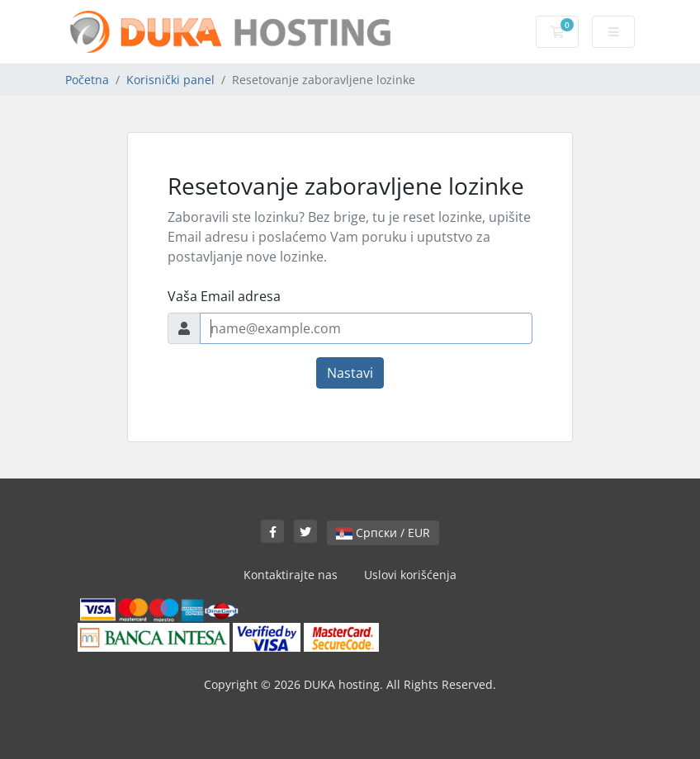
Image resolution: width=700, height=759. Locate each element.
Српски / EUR (383, 533)
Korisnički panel (170, 80)
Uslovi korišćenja (410, 575)
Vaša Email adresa (224, 296)
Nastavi (350, 373)
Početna (87, 80)
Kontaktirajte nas (291, 575)
